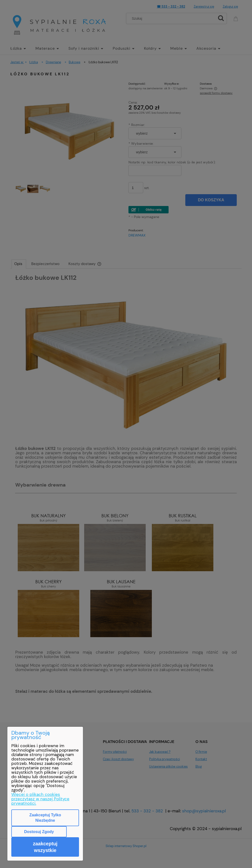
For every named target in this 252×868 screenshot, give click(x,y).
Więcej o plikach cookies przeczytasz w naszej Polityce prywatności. (40, 799)
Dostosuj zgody (39, 832)
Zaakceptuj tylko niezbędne (45, 818)
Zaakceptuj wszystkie (45, 847)
